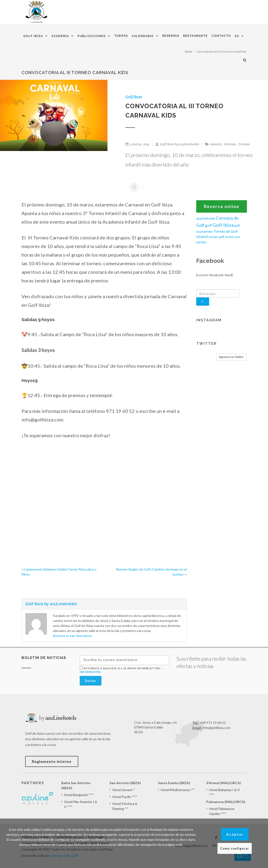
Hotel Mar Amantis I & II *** (81, 804)
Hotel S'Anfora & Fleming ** (125, 806)
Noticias (230, 144)
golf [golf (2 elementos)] (208, 225)
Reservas (171, 36)
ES (237, 36)
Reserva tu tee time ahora (72, 636)
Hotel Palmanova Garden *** (222, 811)
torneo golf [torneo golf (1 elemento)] (216, 237)
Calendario (143, 36)
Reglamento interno (52, 761)
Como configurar (235, 848)
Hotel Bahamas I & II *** (224, 792)
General (216, 144)
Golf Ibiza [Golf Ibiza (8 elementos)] (223, 225)
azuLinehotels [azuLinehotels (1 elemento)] (206, 218)
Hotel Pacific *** (125, 797)
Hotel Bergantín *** (79, 795)
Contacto (221, 36)
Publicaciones (92, 36)
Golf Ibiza (33, 36)
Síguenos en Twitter (231, 357)
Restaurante (195, 36)
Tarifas (121, 36)
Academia (60, 36)
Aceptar (235, 834)
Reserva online (222, 206)
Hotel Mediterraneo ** (178, 790)
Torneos (244, 144)
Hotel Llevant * (124, 790)
